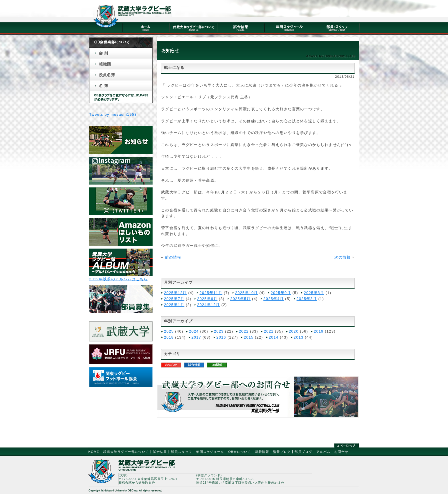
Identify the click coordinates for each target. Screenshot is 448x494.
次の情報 (342, 257)
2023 (219, 331)
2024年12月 (209, 305)
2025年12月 (175, 293)
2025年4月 (274, 299)
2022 (244, 331)
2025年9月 (281, 293)
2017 (196, 337)
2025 (169, 331)
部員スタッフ (181, 452)
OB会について (240, 452)
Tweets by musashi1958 (113, 114)
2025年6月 (207, 299)
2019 (319, 331)
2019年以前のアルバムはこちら (119, 279)
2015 (249, 337)
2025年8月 (314, 293)
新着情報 (262, 452)
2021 (269, 331)
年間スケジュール (210, 452)
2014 (274, 337)
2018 (169, 337)
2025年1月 (174, 305)
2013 (299, 337)
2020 (294, 331)
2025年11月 (211, 293)
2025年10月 (247, 293)
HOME (94, 452)
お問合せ (341, 452)
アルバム (323, 452)
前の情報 (173, 257)
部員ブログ (303, 452)
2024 (194, 331)
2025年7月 (174, 299)
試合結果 (160, 452)
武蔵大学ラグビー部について (126, 452)
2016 (221, 337)
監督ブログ (282, 452)
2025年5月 (240, 299)
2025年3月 (307, 299)
